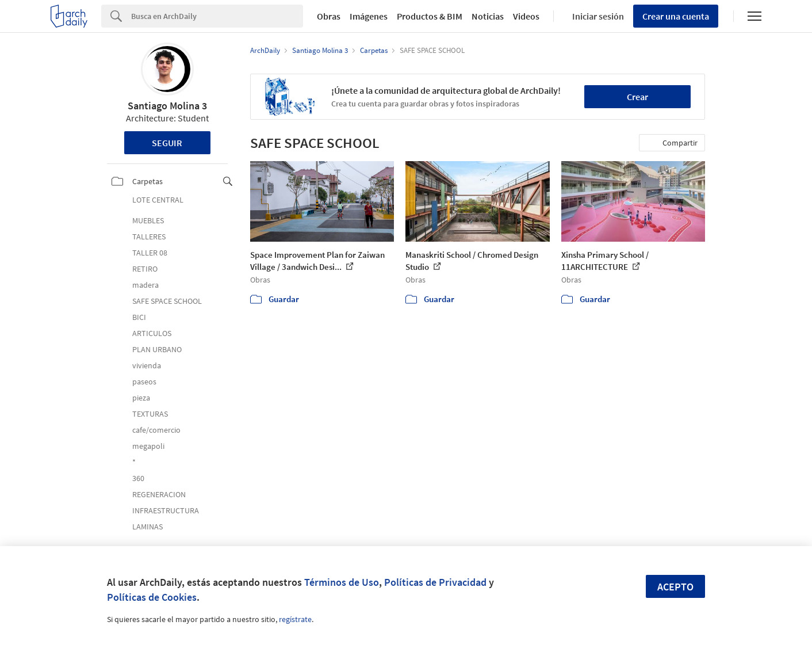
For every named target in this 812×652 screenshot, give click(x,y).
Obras (329, 16)
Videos (526, 16)
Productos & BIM (430, 16)
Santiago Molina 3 (167, 106)
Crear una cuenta (676, 16)
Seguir (167, 143)
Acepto (675, 587)
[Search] (217, 16)
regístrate (295, 619)
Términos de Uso (342, 582)
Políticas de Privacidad (435, 582)
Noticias (488, 16)
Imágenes (369, 16)
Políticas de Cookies (152, 597)
